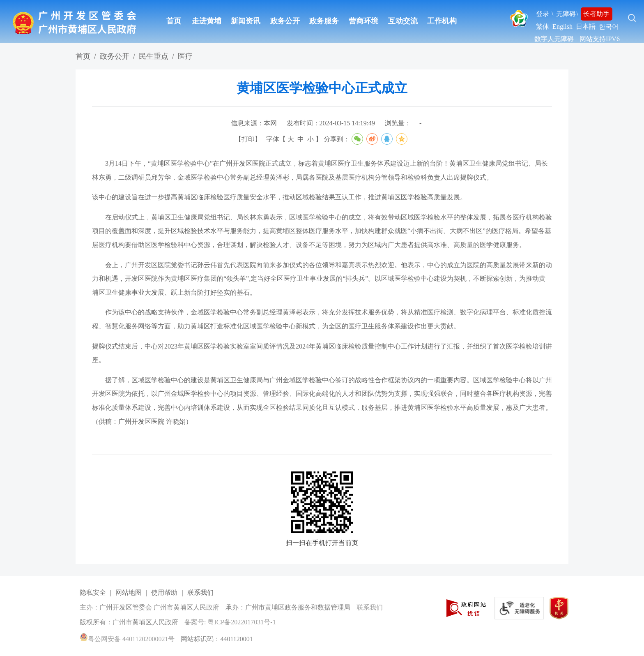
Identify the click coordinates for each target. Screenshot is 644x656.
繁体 (543, 27)
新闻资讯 (246, 21)
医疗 (185, 56)
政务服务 (324, 21)
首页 (174, 21)
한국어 (609, 27)
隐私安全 (93, 592)
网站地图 (129, 592)
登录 (543, 14)
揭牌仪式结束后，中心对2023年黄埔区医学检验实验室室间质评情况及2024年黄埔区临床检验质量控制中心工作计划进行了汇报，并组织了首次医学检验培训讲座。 (322, 353)
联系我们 (200, 592)
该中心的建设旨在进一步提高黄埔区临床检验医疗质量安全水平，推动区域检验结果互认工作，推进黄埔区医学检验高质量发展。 (279, 197)
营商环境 (363, 21)
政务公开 (285, 21)
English (562, 27)
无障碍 (566, 14)
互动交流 (403, 21)
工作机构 (442, 21)
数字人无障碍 (554, 39)
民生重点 (154, 56)
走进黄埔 (207, 21)
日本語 (586, 27)
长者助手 (596, 14)
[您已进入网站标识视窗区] (324, 608)
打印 (248, 139)
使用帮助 (164, 592)
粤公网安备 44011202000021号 (127, 639)
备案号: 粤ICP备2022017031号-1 (230, 622)
